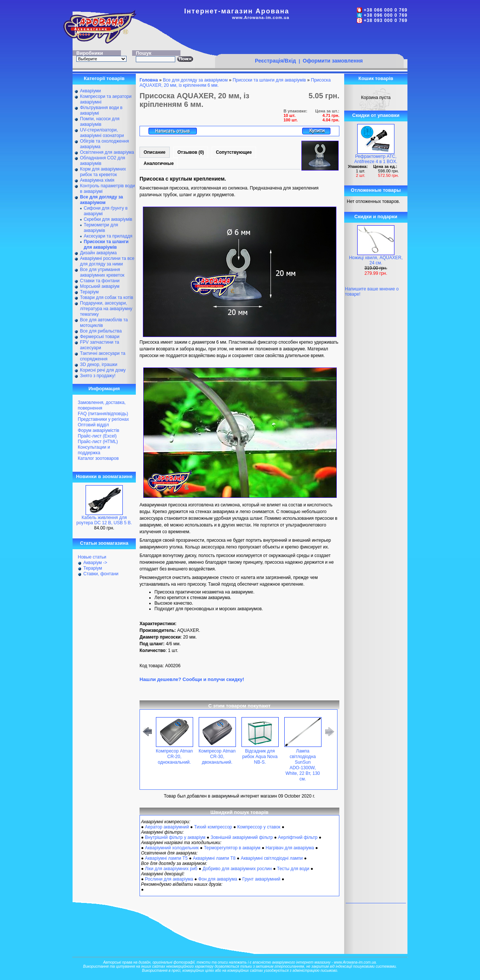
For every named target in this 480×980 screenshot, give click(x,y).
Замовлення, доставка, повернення (102, 405)
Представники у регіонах (103, 419)
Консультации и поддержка (94, 450)
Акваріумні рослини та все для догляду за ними (107, 261)
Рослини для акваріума (169, 879)
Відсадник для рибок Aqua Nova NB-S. (260, 757)
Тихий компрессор (213, 827)
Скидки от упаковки (376, 115)
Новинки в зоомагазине (104, 476)
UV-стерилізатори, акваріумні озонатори (102, 133)
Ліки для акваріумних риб (171, 869)
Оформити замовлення (333, 61)
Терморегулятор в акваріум (232, 848)
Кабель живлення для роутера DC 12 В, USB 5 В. (104, 520)
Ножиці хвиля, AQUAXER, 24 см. (376, 260)
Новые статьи (92, 557)
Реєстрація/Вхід (276, 61)
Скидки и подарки (376, 217)
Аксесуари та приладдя (108, 236)
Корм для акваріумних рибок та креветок (103, 172)
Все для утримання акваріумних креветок (102, 272)
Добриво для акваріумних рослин (237, 869)
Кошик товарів (376, 78)
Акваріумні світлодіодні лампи (272, 858)
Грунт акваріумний (261, 879)
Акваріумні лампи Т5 (167, 858)
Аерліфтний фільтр (298, 837)
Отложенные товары (376, 190)
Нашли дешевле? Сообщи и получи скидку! (192, 679)
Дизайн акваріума (98, 253)
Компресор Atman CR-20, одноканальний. (174, 757)
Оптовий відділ (93, 425)
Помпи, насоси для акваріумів (100, 122)
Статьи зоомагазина (104, 543)
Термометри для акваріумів (101, 228)
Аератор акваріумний (167, 827)
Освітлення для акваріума (107, 152)
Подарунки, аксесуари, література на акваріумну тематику (106, 309)
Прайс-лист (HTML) (98, 442)
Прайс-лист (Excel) (97, 436)
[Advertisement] (309, 40)
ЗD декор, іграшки (99, 365)
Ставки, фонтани (101, 574)
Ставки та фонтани (100, 281)
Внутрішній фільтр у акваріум (175, 837)
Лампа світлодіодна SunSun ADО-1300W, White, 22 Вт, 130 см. (303, 765)
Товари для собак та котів (107, 297)
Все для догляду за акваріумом (195, 80)
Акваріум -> (95, 563)
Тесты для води (293, 869)
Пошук (144, 53)
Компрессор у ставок (259, 827)
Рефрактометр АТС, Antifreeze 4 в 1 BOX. (376, 159)
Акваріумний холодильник (172, 848)
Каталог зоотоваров (98, 458)
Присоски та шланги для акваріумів (269, 80)
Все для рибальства (101, 331)
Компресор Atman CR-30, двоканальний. (217, 757)
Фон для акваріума (218, 879)
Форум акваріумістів (98, 430)
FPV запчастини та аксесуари (100, 345)
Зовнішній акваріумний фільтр (242, 837)
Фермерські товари (100, 337)
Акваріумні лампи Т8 (214, 858)
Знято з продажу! (98, 376)
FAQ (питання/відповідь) (103, 414)
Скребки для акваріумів (108, 219)
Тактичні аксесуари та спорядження (103, 356)
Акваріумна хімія (97, 180)
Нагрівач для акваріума (290, 848)
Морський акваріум (100, 286)
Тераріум (89, 292)
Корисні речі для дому (103, 370)
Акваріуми (90, 91)
